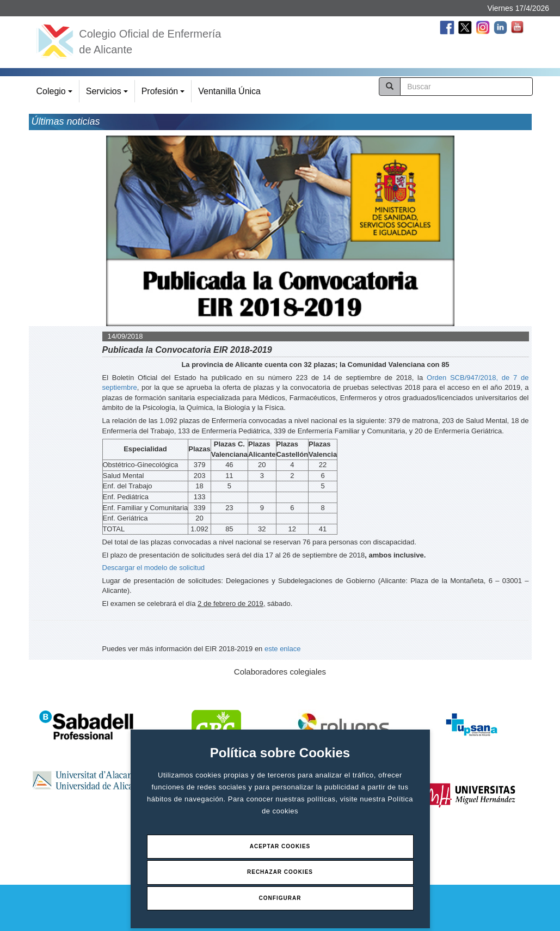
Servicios (109, 94)
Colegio (56, 94)
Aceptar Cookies (280, 846)
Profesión (165, 94)
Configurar (280, 898)
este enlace (283, 649)
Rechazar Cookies (280, 872)
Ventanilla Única (229, 91)
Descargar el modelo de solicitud (154, 568)
